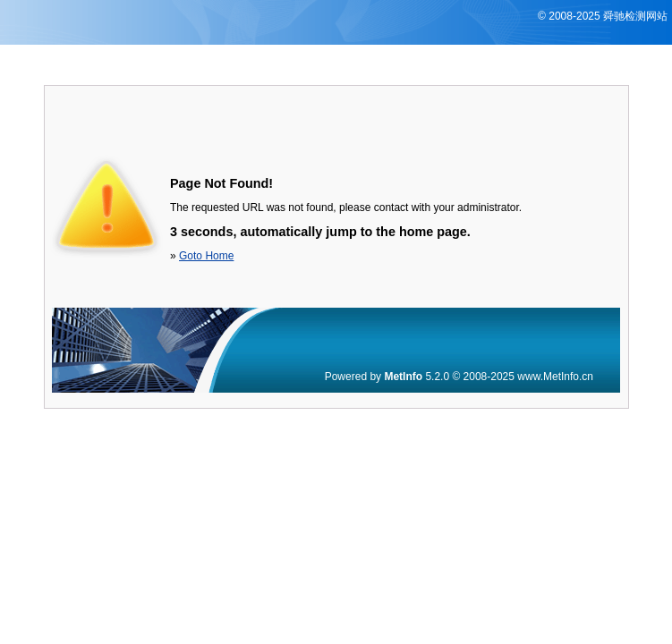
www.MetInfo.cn (555, 377)
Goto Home (206, 256)
